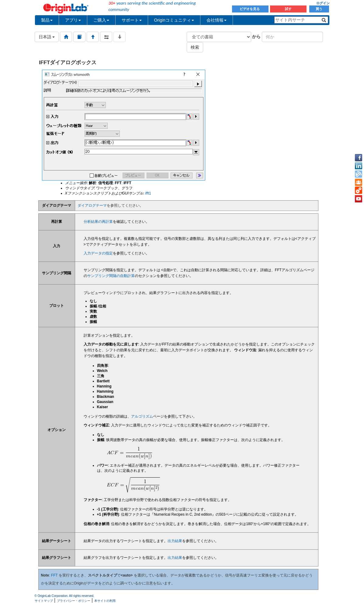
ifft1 (148, 193)
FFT (54, 575)
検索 (195, 47)
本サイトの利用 (105, 601)
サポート (132, 20)
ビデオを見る (250, 9)
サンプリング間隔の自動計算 (111, 276)
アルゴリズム (142, 416)
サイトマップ (44, 601)
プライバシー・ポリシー (74, 601)
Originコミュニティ (174, 20)
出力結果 (175, 541)
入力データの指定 (98, 253)
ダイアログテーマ (92, 205)
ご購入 (101, 20)
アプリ (73, 20)
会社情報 (217, 20)
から (256, 37)
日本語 (47, 37)
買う (319, 9)
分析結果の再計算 (98, 222)
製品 (47, 20)
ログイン (323, 3)
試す (288, 9)
